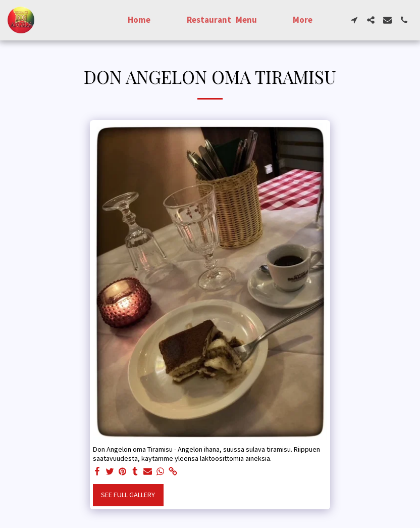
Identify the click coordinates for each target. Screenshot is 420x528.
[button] (354, 20)
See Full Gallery (128, 495)
